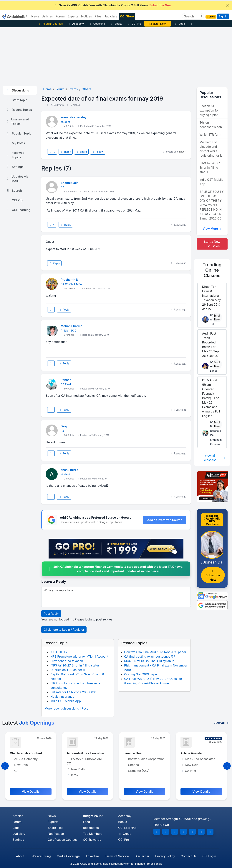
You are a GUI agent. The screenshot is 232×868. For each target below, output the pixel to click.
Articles (18, 816)
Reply (66, 152)
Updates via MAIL (17, 179)
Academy (76, 24)
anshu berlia (69, 470)
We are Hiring (41, 856)
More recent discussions (62, 708)
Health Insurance (62, 697)
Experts (53, 822)
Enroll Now (217, 317)
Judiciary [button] (111, 16)
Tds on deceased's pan (211, 125)
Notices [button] (87, 16)
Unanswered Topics (18, 122)
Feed (86, 822)
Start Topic (17, 100)
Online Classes (212, 270)
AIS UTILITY (59, 652)
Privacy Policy (165, 856)
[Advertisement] (116, 55)
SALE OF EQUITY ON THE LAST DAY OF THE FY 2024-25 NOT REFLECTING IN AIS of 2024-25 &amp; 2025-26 (212, 205)
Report (183, 152)
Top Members (93, 834)
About (20, 856)
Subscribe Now (213, 575)
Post (85, 708)
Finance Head (134, 753)
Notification (56, 834)
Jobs (179, 24)
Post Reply (51, 614)
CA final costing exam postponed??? (150, 656)
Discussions (17, 90)
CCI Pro (134, 24)
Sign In (223, 16)
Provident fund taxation (67, 661)
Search (14, 191)
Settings (15, 167)
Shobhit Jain (69, 183)
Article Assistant (193, 753)
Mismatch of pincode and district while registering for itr (211, 149)
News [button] (35, 16)
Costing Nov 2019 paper (141, 674)
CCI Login (209, 856)
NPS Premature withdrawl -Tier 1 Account (79, 656)
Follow (98, 152)
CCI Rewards (92, 840)
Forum (17, 822)
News (52, 816)
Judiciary (19, 834)
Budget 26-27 (93, 816)
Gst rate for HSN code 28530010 (73, 692)
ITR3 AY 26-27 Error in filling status (75, 665)
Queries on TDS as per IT (68, 670)
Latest (28, 723)
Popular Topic (19, 133)
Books (116, 24)
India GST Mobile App (66, 701)
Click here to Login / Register (64, 630)
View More (212, 229)
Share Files (55, 828)
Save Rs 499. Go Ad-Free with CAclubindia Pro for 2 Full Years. (113, 5)
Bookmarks (91, 828)
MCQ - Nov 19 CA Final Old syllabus (149, 661)
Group (125, 834)
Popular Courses (50, 24)
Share (81, 152)
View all (222, 723)
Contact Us (189, 856)
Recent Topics (19, 110)
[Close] (228, 5)
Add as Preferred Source (165, 520)
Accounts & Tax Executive (85, 753)
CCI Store (127, 16)
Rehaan (66, 380)
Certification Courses (63, 840)
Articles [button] (48, 16)
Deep (64, 426)
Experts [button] (73, 16)
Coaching (97, 24)
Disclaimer (142, 856)
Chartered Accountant (26, 753)
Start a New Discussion (212, 244)
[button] (201, 16)
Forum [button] (60, 16)
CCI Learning (18, 210)
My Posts (15, 143)
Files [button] (98, 16)
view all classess (215, 458)
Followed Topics (15, 155)
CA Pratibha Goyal (158, 24)
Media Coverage (68, 856)
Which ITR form (210, 135)
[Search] (192, 16)
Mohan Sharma (71, 326)
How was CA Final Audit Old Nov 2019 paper (155, 652)
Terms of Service (117, 856)
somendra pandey (73, 117)
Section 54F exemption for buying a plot (209, 110)
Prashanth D (69, 280)
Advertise (92, 856)
